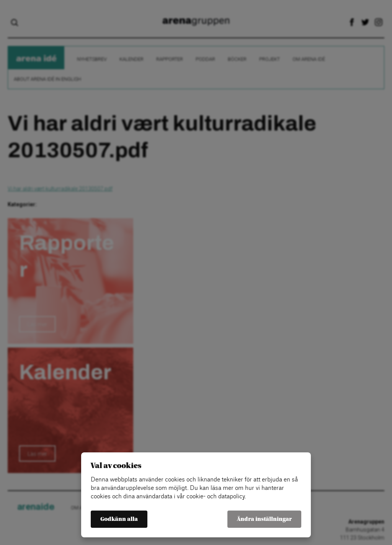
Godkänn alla (119, 519)
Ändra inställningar (264, 519)
